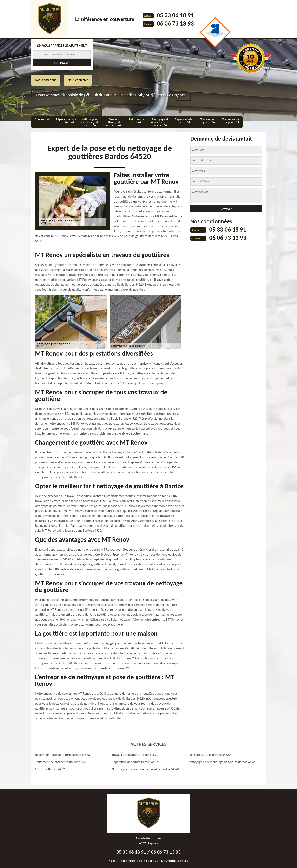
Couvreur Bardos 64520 (51, 769)
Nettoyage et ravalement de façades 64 (160, 122)
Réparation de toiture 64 (184, 121)
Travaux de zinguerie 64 (207, 121)
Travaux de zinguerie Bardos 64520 (135, 755)
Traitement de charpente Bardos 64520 (61, 762)
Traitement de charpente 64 (231, 121)
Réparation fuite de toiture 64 (66, 121)
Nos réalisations (46, 80)
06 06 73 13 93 (175, 23)
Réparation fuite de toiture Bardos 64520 (62, 755)
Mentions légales (175, 861)
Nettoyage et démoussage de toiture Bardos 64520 (222, 762)
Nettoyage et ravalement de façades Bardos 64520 (145, 769)
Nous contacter (78, 80)
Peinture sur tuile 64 (137, 121)
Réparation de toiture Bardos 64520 (136, 762)
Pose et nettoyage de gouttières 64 (113, 122)
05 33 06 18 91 (175, 15)
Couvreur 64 (43, 119)
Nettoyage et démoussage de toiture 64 (90, 122)
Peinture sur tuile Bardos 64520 (210, 755)
